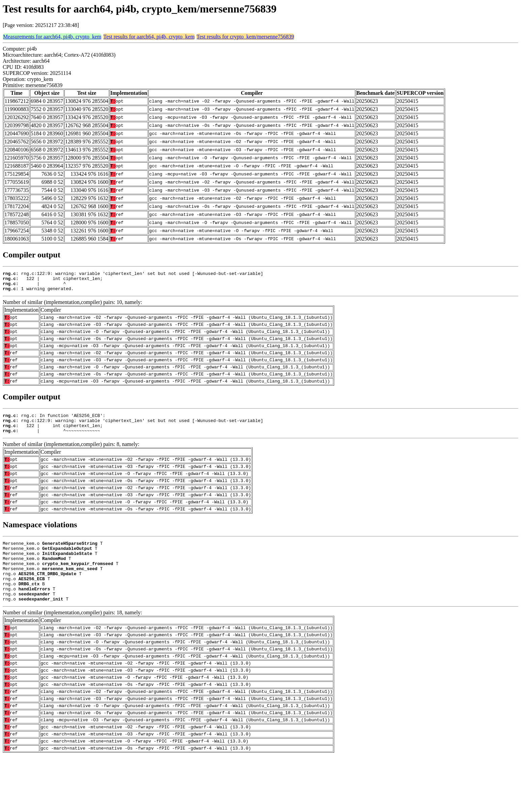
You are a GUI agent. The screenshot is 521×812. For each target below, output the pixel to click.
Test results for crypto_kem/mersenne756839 (245, 37)
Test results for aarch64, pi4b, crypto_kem (149, 37)
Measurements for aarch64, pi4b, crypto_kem (52, 37)
